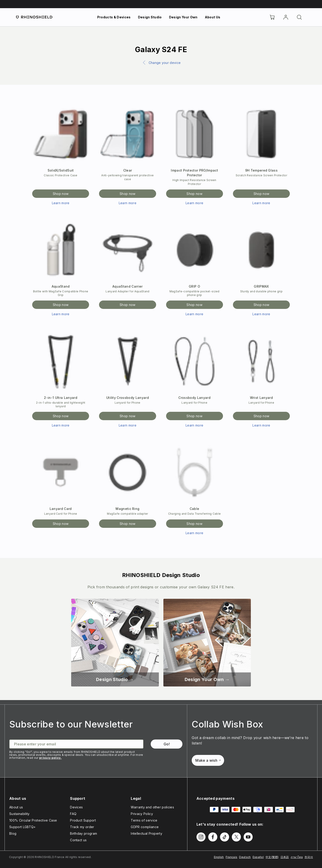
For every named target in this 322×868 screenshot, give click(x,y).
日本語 (285, 857)
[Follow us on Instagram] (201, 837)
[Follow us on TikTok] (225, 837)
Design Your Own (183, 17)
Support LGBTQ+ (22, 827)
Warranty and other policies (152, 807)
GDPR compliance (145, 827)
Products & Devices (114, 17)
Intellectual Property (146, 833)
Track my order (82, 827)
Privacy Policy (142, 814)
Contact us (78, 840)
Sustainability (19, 814)
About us (16, 807)
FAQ (73, 814)
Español (258, 857)
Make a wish (208, 760)
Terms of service (144, 820)
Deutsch (245, 857)
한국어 (309, 857)
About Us (213, 17)
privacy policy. (50, 758)
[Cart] (272, 17)
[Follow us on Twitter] (236, 837)
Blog (13, 833)
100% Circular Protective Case (33, 820)
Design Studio (150, 17)
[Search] (299, 17)
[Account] (286, 17)
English (219, 857)
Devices (76, 807)
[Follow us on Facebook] (213, 837)
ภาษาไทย (297, 857)
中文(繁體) (272, 857)
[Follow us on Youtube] (248, 837)
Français (232, 857)
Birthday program (84, 833)
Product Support (83, 820)
